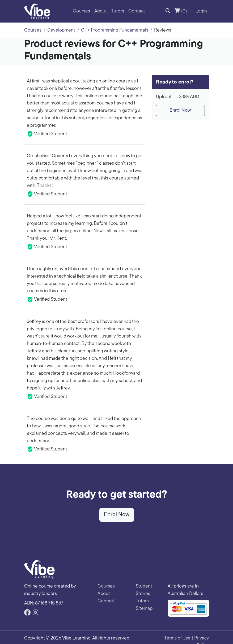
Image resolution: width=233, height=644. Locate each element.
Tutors (118, 11)
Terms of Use (177, 638)
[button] (168, 11)
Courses (81, 11)
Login (201, 11)
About (101, 11)
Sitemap (144, 609)
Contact (137, 11)
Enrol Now (180, 110)
